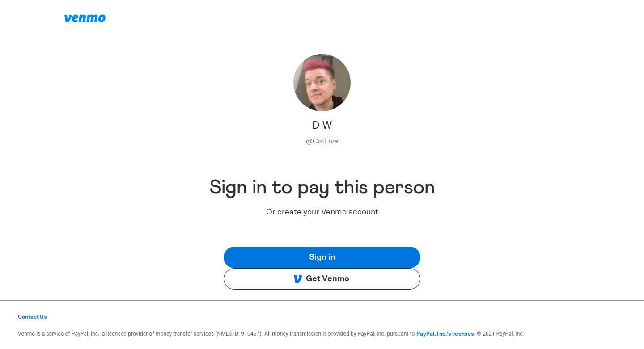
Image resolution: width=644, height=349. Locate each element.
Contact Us (32, 317)
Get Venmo (321, 279)
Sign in (322, 257)
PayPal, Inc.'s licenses (445, 334)
